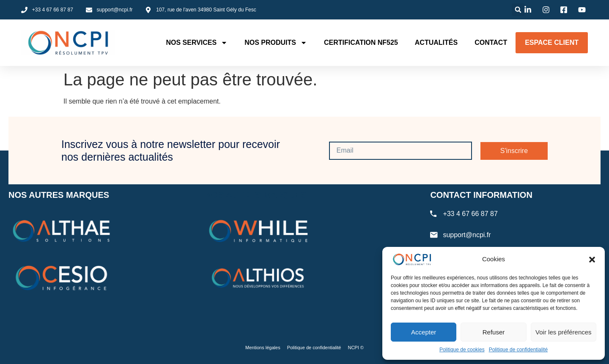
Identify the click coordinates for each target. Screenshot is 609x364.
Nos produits (276, 43)
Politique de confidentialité (518, 350)
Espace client (552, 42)
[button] (592, 260)
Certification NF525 (361, 42)
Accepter (424, 332)
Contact (491, 42)
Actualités (436, 42)
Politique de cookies (462, 350)
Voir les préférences (564, 332)
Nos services (197, 43)
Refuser (494, 332)
